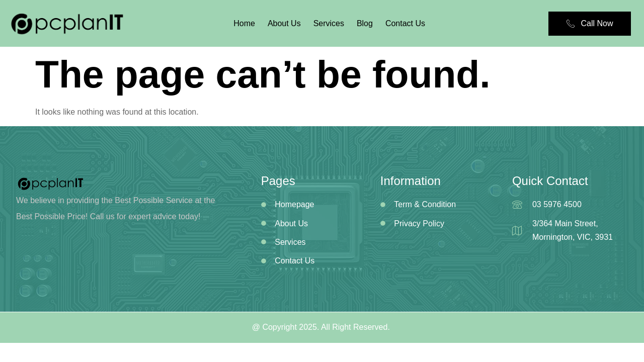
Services (329, 23)
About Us (284, 23)
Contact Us (405, 23)
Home (244, 23)
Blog (365, 23)
